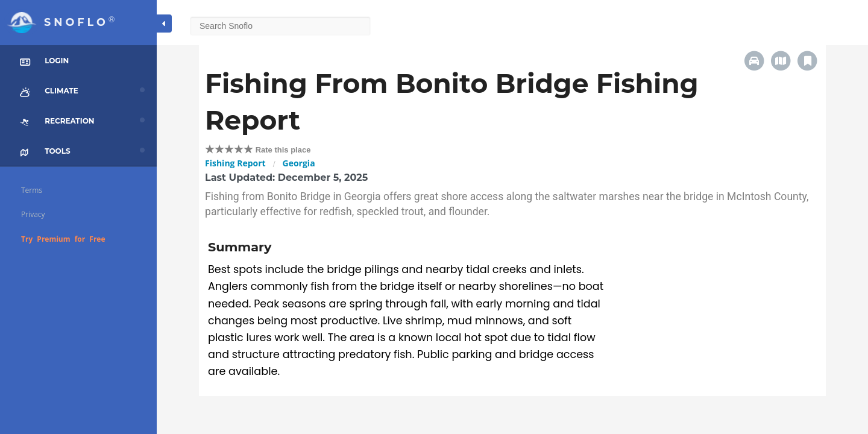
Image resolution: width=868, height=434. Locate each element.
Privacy (33, 214)
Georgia (299, 163)
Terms (32, 190)
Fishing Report (235, 163)
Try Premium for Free (63, 239)
